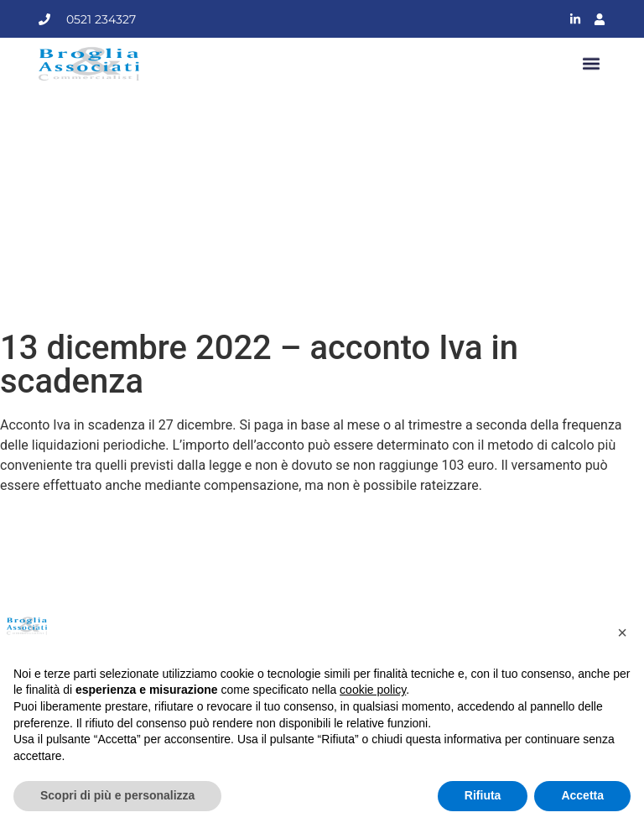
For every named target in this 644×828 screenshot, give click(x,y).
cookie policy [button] (373, 690)
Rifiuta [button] (483, 795)
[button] (592, 64)
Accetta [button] (582, 795)
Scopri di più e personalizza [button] (117, 795)
